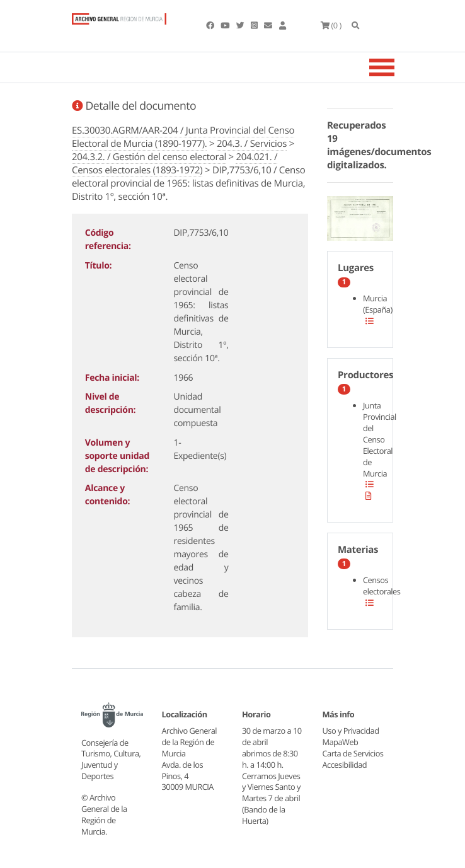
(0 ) (331, 25)
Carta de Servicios (353, 753)
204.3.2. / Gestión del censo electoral (149, 157)
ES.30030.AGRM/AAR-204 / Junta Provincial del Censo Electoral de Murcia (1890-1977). (183, 137)
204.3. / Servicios (252, 144)
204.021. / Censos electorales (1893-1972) (175, 164)
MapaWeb (341, 742)
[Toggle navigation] (398, 67)
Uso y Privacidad (351, 731)
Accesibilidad (345, 765)
